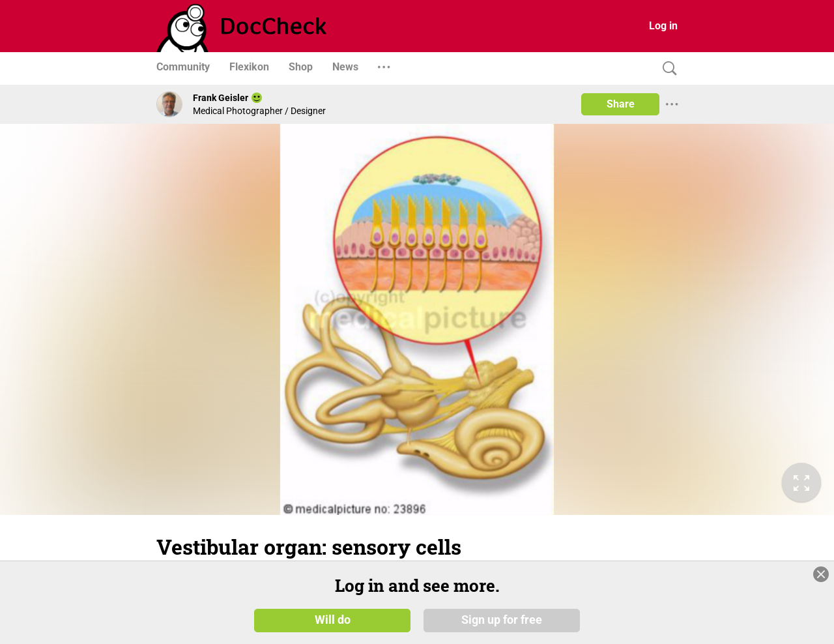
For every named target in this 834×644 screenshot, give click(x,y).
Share (621, 104)
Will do (333, 619)
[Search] (667, 69)
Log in (663, 26)
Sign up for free (502, 619)
